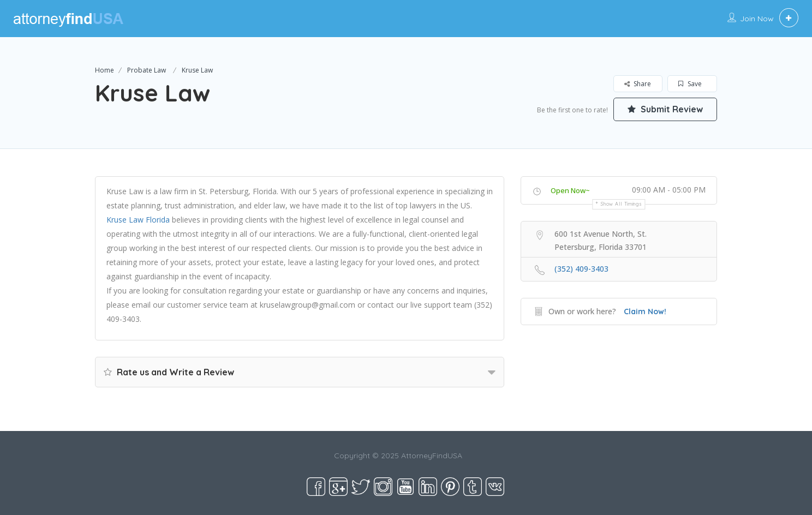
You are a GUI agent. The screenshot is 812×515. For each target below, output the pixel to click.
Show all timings (621, 204)
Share (638, 84)
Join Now (757, 19)
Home (105, 70)
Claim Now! (645, 312)
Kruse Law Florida (138, 220)
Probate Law (147, 70)
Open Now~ (570, 190)
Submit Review (665, 109)
